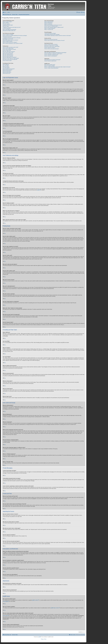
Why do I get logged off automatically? (9, 30)
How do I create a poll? (7, 51)
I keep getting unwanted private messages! (52, 34)
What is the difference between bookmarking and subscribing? (55, 53)
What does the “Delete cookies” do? (9, 31)
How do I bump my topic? (7, 61)
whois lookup (5, 616)
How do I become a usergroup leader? (51, 26)
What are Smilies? (6, 67)
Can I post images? (6, 68)
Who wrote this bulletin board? (50, 65)
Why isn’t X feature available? (50, 66)
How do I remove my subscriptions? (51, 56)
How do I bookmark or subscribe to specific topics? (53, 54)
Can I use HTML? (6, 65)
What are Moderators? (48, 23)
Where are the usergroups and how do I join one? (53, 25)
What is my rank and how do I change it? (10, 42)
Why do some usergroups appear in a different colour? (54, 27)
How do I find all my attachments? (50, 61)
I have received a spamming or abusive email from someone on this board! (58, 36)
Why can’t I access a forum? (8, 54)
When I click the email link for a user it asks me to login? (13, 43)
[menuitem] (4, 12)
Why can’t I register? (6, 24)
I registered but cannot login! (8, 25)
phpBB (38, 190)
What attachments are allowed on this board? (52, 60)
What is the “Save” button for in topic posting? (11, 58)
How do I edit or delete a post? (8, 48)
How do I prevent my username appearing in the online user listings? (15, 36)
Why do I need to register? (7, 22)
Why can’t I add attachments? (8, 55)
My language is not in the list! (8, 39)
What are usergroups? (48, 24)
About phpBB (5, 601)
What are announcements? (8, 70)
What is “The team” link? (49, 30)
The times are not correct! (7, 37)
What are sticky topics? (7, 71)
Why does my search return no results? (51, 45)
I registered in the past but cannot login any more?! (12, 27)
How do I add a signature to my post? (9, 49)
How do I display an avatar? (8, 41)
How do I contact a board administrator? (51, 68)
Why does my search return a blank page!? (52, 47)
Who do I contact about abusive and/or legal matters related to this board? (57, 67)
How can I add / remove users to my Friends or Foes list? (54, 40)
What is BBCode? (6, 64)
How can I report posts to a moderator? (10, 57)
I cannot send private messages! (50, 33)
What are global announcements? (9, 69)
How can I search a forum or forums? (51, 44)
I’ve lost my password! (7, 28)
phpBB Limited (35, 600)
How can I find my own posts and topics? (52, 49)
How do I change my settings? (8, 34)
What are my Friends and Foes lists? (51, 39)
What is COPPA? (6, 23)
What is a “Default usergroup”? (50, 28)
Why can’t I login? (6, 26)
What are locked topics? (7, 72)
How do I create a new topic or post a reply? (11, 47)
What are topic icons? (7, 73)
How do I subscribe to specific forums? (51, 55)
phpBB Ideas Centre (55, 608)
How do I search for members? (50, 48)
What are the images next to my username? (10, 40)
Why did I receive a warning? (8, 56)
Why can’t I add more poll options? (9, 52)
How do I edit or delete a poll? (8, 53)
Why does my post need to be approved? (10, 59)
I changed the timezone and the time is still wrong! (12, 38)
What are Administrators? (49, 22)
